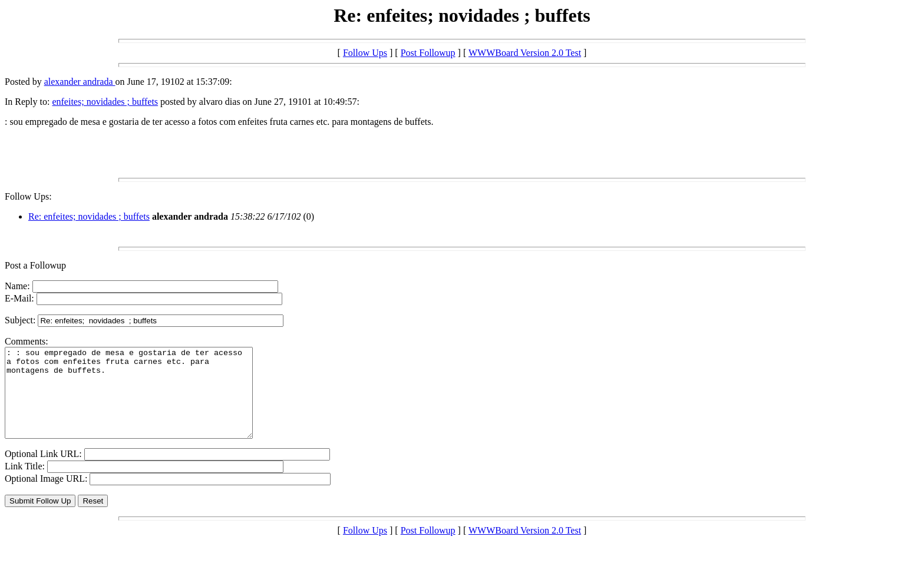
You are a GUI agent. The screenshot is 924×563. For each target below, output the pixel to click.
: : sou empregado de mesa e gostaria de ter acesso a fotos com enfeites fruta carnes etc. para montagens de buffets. (143, 402)
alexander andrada (80, 82)
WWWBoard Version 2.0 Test (525, 53)
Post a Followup (35, 265)
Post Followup (428, 53)
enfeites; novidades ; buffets (105, 102)
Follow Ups (365, 53)
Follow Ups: (28, 196)
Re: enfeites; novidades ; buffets (89, 216)
